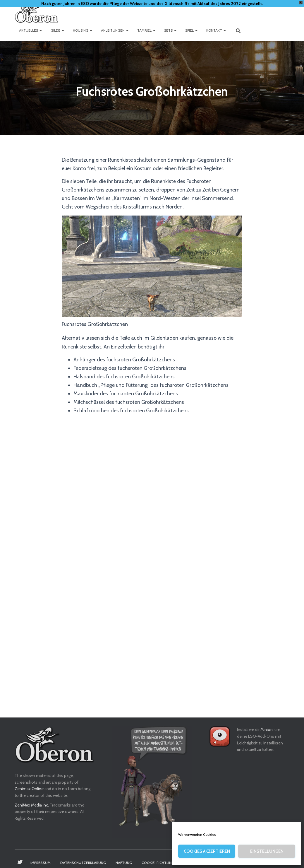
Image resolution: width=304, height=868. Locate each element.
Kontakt (216, 30)
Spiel (191, 30)
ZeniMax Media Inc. (32, 805)
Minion (267, 729)
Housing (83, 30)
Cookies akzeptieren (207, 851)
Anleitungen (115, 30)
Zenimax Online (29, 789)
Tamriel (146, 30)
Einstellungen (267, 851)
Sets (170, 30)
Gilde (57, 30)
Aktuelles (30, 30)
